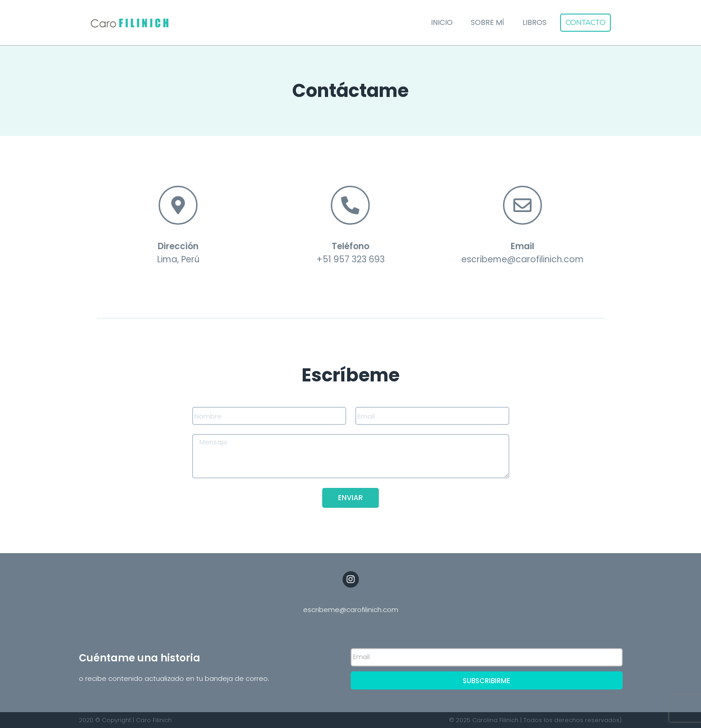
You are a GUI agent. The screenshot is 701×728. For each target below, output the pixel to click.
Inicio (442, 22)
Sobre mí (488, 22)
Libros (534, 22)
